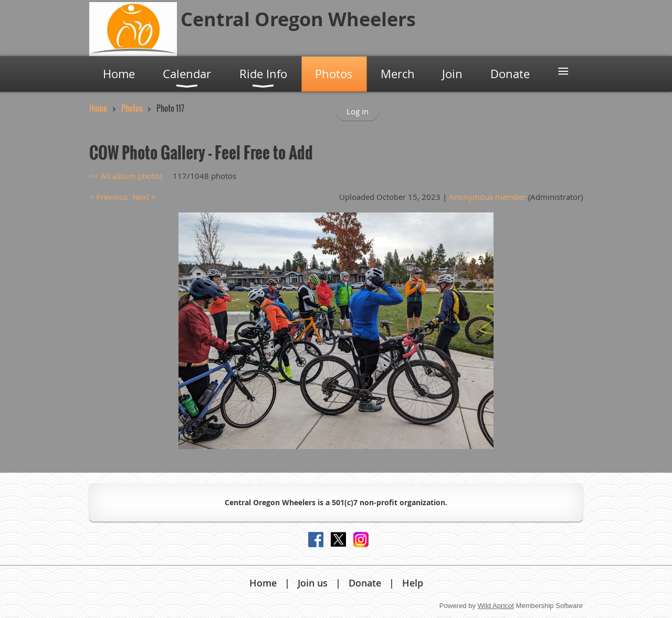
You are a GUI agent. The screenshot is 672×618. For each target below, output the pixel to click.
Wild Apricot (496, 606)
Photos (132, 108)
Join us (313, 583)
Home (98, 108)
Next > (144, 197)
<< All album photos (126, 176)
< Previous (108, 197)
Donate (365, 583)
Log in (358, 111)
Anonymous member (487, 197)
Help (413, 583)
